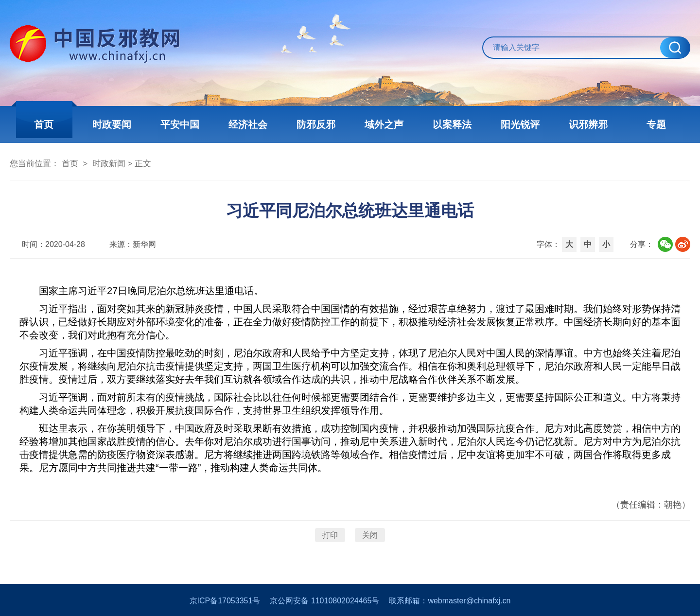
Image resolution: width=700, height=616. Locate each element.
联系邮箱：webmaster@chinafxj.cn (450, 601)
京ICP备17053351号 (225, 601)
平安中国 (180, 124)
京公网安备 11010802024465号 (324, 601)
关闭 (370, 535)
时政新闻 (109, 164)
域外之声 (384, 124)
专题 (656, 124)
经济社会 (248, 124)
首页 (44, 124)
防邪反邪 (316, 124)
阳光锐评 (520, 124)
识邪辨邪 (588, 124)
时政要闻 (112, 124)
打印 (330, 535)
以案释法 (452, 124)
